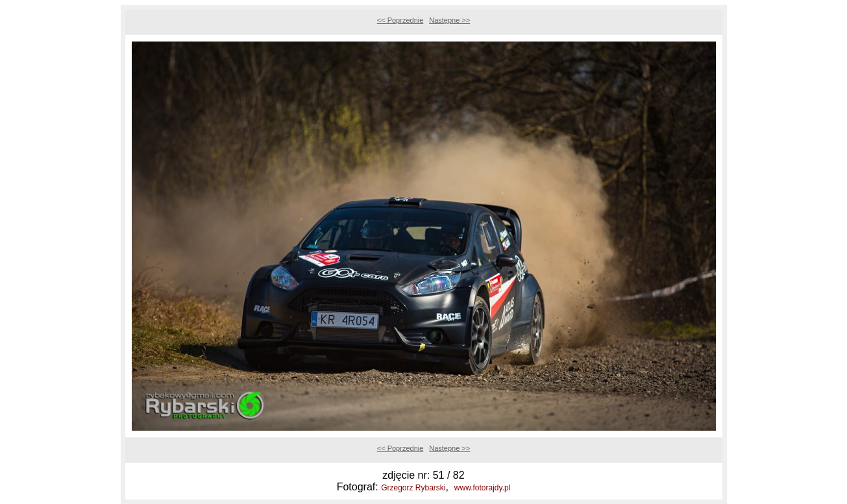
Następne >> (449, 20)
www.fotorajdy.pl (482, 488)
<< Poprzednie (400, 20)
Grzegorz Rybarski (413, 488)
